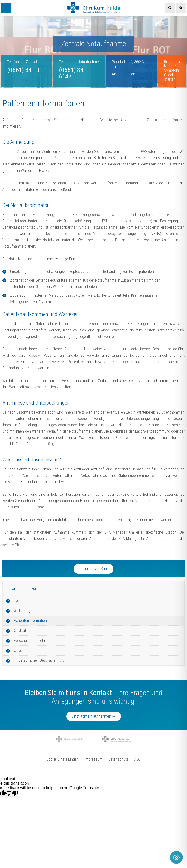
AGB (138, 759)
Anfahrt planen (124, 74)
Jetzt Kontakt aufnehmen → (94, 716)
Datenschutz (118, 759)
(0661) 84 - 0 (23, 70)
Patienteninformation (30, 621)
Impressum (93, 759)
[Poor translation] (12, 794)
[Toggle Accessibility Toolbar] (176, 857)
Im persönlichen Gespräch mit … (39, 660)
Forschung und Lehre (31, 640)
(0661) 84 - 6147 (73, 73)
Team (18, 601)
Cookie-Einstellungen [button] (62, 759)
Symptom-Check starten (172, 75)
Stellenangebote (27, 611)
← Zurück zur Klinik (93, 569)
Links (18, 650)
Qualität (20, 630)
